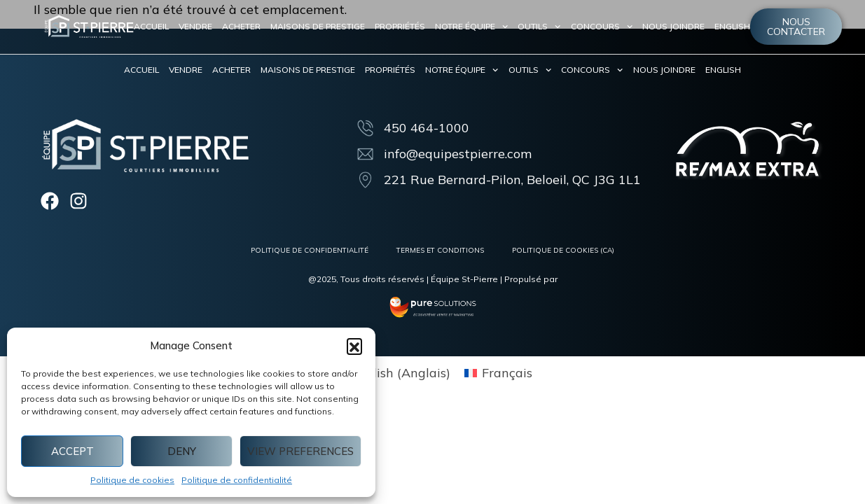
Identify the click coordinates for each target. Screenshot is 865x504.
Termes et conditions (440, 250)
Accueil (151, 26)
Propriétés (400, 26)
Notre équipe (471, 27)
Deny (182, 451)
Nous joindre (673, 26)
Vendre (195, 26)
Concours (602, 27)
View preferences (300, 451)
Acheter (241, 26)
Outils (539, 27)
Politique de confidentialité (237, 480)
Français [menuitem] (507, 373)
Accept (72, 451)
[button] (354, 346)
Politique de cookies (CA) (563, 250)
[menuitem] (732, 27)
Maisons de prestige (318, 26)
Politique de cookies (132, 480)
